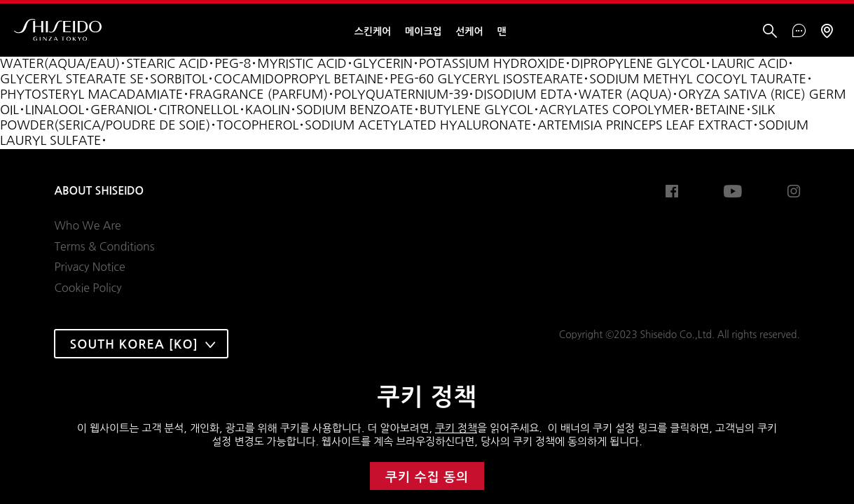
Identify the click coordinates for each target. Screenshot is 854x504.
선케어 (469, 31)
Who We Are (87, 225)
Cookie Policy (88, 288)
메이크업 (423, 31)
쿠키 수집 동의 (427, 477)
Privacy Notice (89, 267)
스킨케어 (373, 31)
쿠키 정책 (456, 428)
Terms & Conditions (104, 246)
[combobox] (141, 344)
